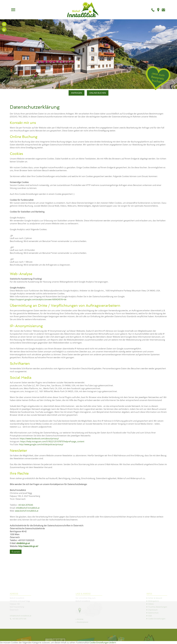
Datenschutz (153, 632)
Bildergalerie (154, 620)
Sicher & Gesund (155, 617)
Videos (151, 623)
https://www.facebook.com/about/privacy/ (39, 439)
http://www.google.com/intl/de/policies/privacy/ (41, 444)
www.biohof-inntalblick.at (27, 511)
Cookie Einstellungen (157, 638)
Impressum (153, 629)
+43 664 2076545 (26, 505)
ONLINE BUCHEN (98, 93)
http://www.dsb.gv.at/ (28, 546)
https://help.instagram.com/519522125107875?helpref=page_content (52, 441)
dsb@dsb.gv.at (23, 543)
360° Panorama (4, 29)
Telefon (153, 10)
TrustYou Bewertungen (158, 626)
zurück (17, 552)
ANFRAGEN (77, 93)
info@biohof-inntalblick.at (28, 508)
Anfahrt (158, 10)
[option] (88, 54)
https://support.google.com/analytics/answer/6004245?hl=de (38, 299)
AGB (150, 635)
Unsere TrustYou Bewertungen (4, 24)
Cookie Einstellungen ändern (103, 643)
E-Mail (163, 10)
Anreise (80, 639)
